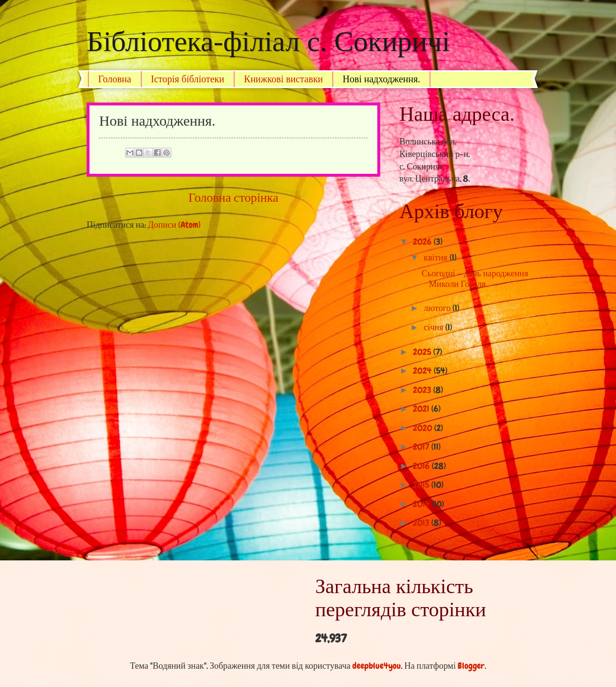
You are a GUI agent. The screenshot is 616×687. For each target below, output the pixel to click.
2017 (422, 447)
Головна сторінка (234, 198)
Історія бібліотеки (188, 79)
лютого (438, 308)
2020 (423, 428)
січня (435, 327)
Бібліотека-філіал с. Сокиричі (268, 41)
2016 (422, 466)
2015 (422, 485)
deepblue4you (377, 666)
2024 (423, 371)
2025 (423, 352)
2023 (423, 390)
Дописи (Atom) (174, 225)
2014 (422, 504)
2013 (422, 523)
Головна (115, 79)
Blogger (471, 666)
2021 (422, 409)
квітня (437, 258)
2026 (423, 242)
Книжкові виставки (283, 79)
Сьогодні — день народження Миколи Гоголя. (475, 279)
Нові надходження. (381, 79)
